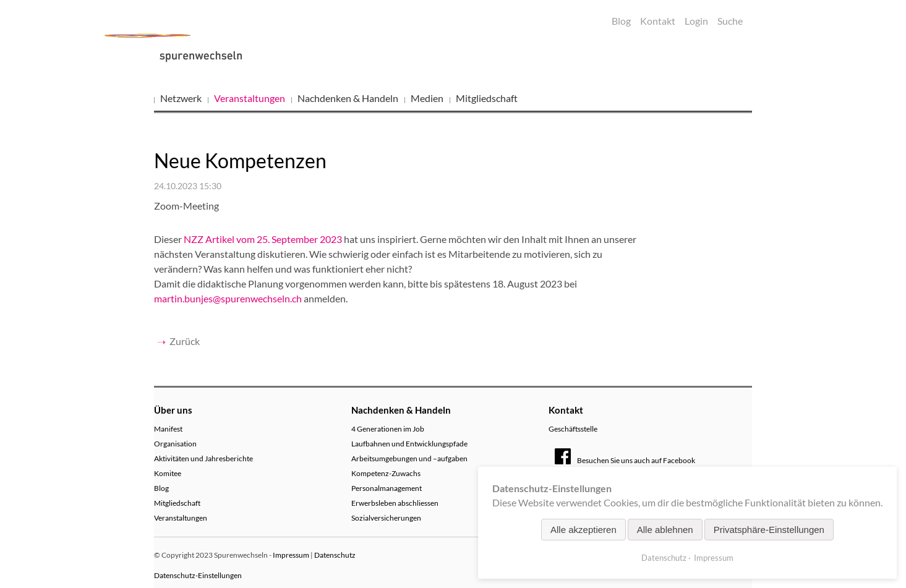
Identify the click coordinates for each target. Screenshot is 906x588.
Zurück (185, 341)
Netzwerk (181, 98)
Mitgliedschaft (487, 98)
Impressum (291, 555)
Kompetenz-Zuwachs (386, 473)
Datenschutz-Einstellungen (198, 575)
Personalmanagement (387, 488)
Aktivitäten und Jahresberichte (203, 458)
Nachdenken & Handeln (348, 98)
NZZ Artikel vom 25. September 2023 (263, 239)
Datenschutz (335, 555)
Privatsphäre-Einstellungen (769, 530)
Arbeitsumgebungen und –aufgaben (409, 458)
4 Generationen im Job (388, 429)
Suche (730, 21)
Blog (621, 21)
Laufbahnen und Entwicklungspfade (409, 444)
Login (696, 21)
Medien (427, 98)
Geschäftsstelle (573, 429)
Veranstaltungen (250, 98)
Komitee (168, 473)
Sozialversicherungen (386, 518)
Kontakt (658, 21)
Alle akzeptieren (583, 530)
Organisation (175, 444)
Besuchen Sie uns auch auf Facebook (625, 460)
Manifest (168, 429)
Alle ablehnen (665, 530)
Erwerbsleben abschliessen (395, 503)
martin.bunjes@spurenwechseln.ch (228, 298)
